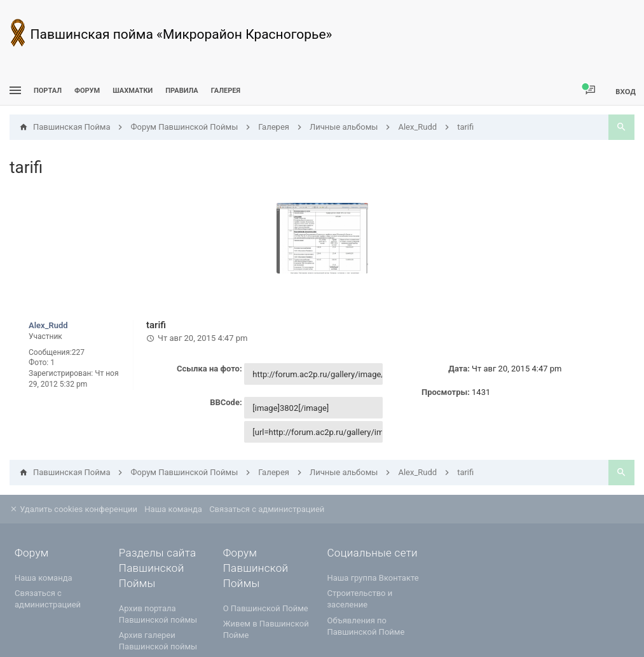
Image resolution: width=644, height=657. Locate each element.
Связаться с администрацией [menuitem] (267, 509)
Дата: (459, 369)
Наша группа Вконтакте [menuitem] (373, 578)
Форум (87, 91)
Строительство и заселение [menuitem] (360, 599)
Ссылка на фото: (209, 369)
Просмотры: (446, 392)
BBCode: (226, 402)
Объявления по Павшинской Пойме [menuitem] (366, 626)
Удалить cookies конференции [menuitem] (73, 509)
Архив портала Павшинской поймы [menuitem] (158, 614)
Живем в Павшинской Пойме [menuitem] (266, 629)
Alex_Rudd (48, 325)
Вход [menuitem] (626, 91)
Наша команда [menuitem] (173, 509)
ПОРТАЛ (48, 91)
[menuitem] (133, 91)
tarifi (26, 167)
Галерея (226, 91)
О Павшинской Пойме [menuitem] (266, 608)
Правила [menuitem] (182, 91)
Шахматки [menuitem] (133, 91)
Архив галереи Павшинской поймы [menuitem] (158, 641)
